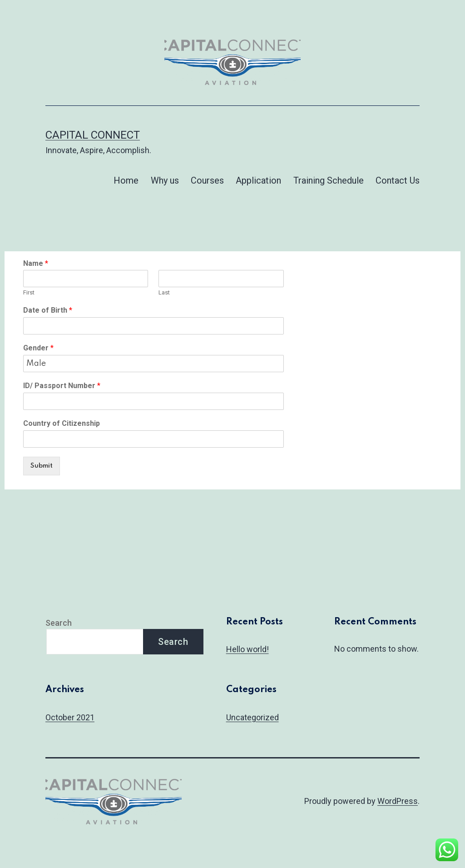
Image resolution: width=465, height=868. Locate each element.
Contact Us (398, 180)
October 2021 (70, 717)
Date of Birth (48, 310)
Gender (38, 348)
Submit (42, 466)
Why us (165, 180)
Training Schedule (329, 180)
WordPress (398, 801)
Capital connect (93, 135)
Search (59, 623)
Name (36, 263)
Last (164, 292)
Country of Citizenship (62, 423)
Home (126, 180)
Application (258, 180)
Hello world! (247, 649)
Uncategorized (252, 717)
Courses (207, 180)
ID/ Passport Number (62, 386)
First (29, 292)
